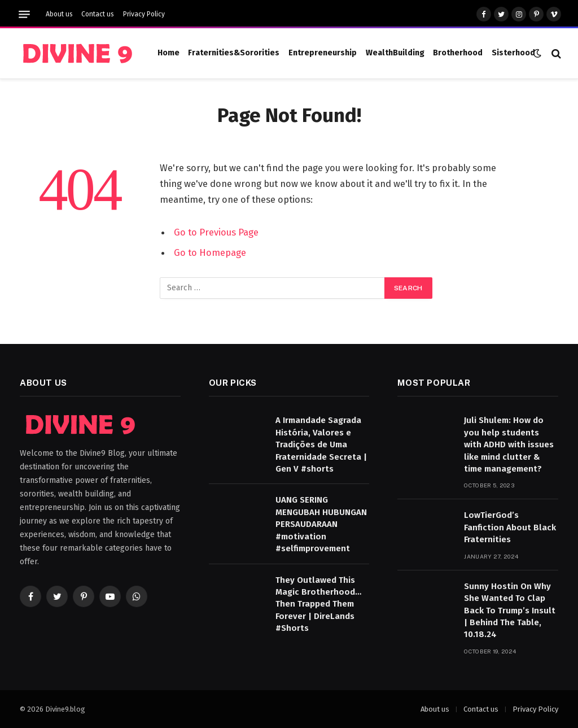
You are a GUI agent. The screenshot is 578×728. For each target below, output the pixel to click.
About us (59, 14)
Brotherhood (458, 53)
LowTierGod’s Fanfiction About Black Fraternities (510, 527)
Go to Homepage (210, 252)
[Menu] (24, 14)
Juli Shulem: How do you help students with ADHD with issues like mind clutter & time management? (509, 444)
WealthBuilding (395, 53)
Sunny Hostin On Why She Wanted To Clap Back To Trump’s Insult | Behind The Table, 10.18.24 (510, 611)
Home (168, 53)
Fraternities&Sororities (234, 53)
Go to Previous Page (216, 232)
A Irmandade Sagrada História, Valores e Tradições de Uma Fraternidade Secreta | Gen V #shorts (321, 444)
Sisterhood (513, 53)
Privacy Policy (144, 14)
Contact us (98, 14)
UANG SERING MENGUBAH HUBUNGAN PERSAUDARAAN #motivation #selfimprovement (321, 524)
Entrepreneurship (323, 53)
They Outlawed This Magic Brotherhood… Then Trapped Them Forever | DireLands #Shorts (318, 604)
